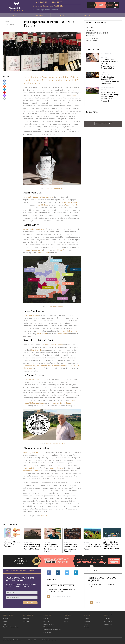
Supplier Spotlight (49, 624)
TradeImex (74, 95)
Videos (66, 621)
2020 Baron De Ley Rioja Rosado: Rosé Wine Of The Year (32, 547)
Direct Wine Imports (55, 307)
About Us (6, 619)
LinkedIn (86, 619)
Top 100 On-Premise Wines (11, 627)
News (15, 15)
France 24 (44, 516)
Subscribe (26, 621)
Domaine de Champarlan (69, 331)
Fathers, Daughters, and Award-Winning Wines (92, 547)
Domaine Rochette (57, 468)
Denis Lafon (62, 334)
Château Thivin (60, 366)
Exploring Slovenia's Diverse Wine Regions (13, 544)
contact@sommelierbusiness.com (13, 640)
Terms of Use (108, 624)
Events (86, 15)
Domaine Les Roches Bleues (60, 403)
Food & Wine (91, 36)
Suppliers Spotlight (94, 38)
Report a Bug (108, 621)
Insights (6, 22)
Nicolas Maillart (29, 366)
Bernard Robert (42, 205)
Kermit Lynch (36, 350)
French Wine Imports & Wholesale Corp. (38, 197)
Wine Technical (92, 41)
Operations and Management (97, 33)
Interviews (90, 30)
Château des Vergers (37, 403)
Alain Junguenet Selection (55, 444)
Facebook (87, 627)
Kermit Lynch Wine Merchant (52, 345)
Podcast (66, 619)
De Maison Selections (32, 380)
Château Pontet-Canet (55, 189)
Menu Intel (46, 621)
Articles (39, 15)
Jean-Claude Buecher (31, 468)
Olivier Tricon (42, 334)
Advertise (26, 619)
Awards (62, 15)
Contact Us (107, 619)
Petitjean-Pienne (62, 250)
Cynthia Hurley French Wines (34, 229)
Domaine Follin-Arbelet (45, 366)
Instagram (87, 621)
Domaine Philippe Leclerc (33, 250)
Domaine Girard (43, 253)
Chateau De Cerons (31, 471)
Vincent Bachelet (72, 205)
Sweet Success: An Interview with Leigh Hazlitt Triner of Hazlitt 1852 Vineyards (110, 97)
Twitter (86, 624)
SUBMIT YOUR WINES (103, 124)
